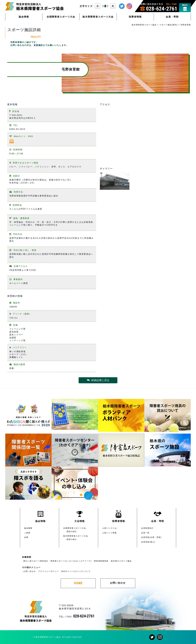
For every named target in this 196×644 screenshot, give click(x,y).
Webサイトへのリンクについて (76, 571)
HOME (78, 583)
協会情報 (24, 17)
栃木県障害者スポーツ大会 (98, 17)
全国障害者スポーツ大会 (61, 17)
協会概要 (28, 528)
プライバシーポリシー (48, 571)
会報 (26, 537)
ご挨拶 (27, 533)
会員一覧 (145, 533)
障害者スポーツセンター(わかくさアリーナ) (71, 561)
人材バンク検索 (110, 533)
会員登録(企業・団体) (151, 537)
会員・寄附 (172, 17)
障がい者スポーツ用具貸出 (36, 561)
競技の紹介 (72, 531)
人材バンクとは (110, 528)
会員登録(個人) (148, 542)
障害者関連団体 (101, 561)
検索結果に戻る (98, 380)
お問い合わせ (30, 571)
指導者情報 (135, 17)
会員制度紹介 (147, 528)
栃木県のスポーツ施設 (121, 561)
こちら (15, 209)
